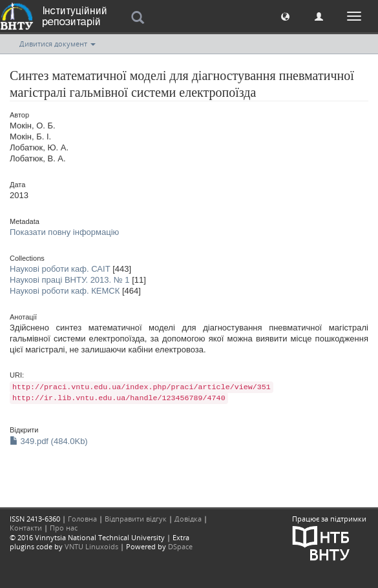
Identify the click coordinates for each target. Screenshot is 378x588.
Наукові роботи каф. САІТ (60, 269)
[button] (285, 16)
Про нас (64, 528)
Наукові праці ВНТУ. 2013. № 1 (70, 280)
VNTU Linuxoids (91, 546)
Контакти (26, 528)
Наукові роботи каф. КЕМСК (65, 291)
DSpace (180, 546)
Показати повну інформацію (64, 232)
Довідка (188, 519)
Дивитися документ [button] (58, 44)
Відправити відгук (136, 519)
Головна (82, 519)
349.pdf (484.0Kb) (49, 441)
